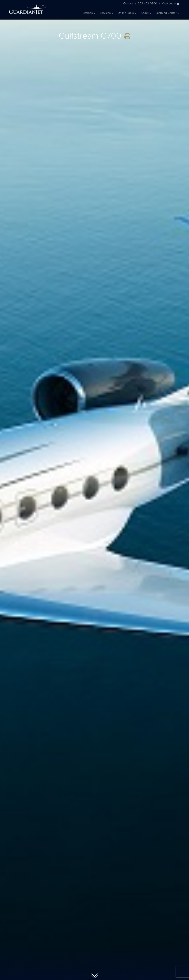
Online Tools (127, 13)
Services (106, 13)
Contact (128, 3)
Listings (89, 13)
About (146, 13)
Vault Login (170, 3)
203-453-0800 (147, 3)
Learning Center (167, 13)
